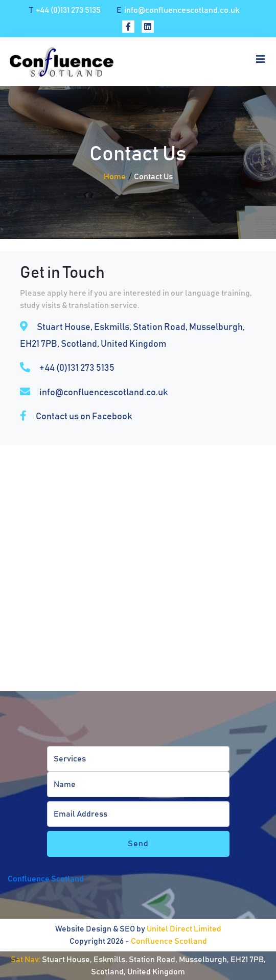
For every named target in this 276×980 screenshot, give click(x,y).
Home (115, 177)
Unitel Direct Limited (184, 929)
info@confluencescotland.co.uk (178, 10)
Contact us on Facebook (84, 417)
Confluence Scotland (46, 879)
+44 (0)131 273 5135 (65, 10)
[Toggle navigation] (258, 62)
